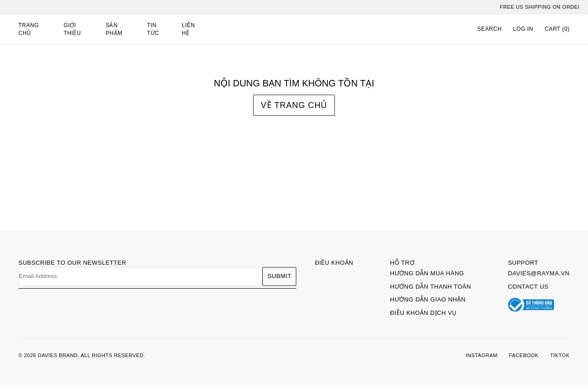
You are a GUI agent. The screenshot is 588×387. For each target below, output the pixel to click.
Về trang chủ (294, 105)
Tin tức (153, 29)
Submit (279, 276)
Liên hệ (189, 29)
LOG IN (523, 29)
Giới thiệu (73, 29)
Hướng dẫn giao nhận (428, 299)
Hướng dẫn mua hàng (427, 273)
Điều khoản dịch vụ (424, 313)
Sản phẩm (114, 29)
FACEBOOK (524, 355)
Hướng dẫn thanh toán (431, 287)
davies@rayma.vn (539, 273)
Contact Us (528, 287)
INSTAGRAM (482, 355)
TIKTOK (560, 355)
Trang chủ (29, 29)
